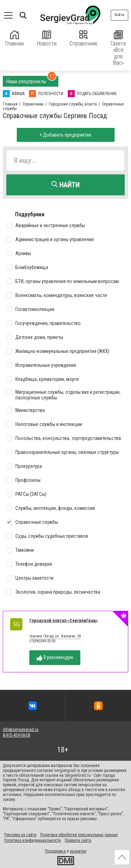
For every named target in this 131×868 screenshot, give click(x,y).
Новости (47, 39)
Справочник (83, 39)
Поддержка (55, 851)
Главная (14, 39)
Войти (119, 15)
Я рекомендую (55, 657)
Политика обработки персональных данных (79, 835)
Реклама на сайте (20, 835)
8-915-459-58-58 (16, 735)
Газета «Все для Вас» (118, 48)
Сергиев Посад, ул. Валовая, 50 (55, 636)
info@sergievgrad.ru (21, 730)
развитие (78, 851)
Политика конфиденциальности (32, 840)
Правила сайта (78, 840)
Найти (65, 185)
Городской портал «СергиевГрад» (64, 620)
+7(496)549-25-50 (42, 641)
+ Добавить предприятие (65, 135)
